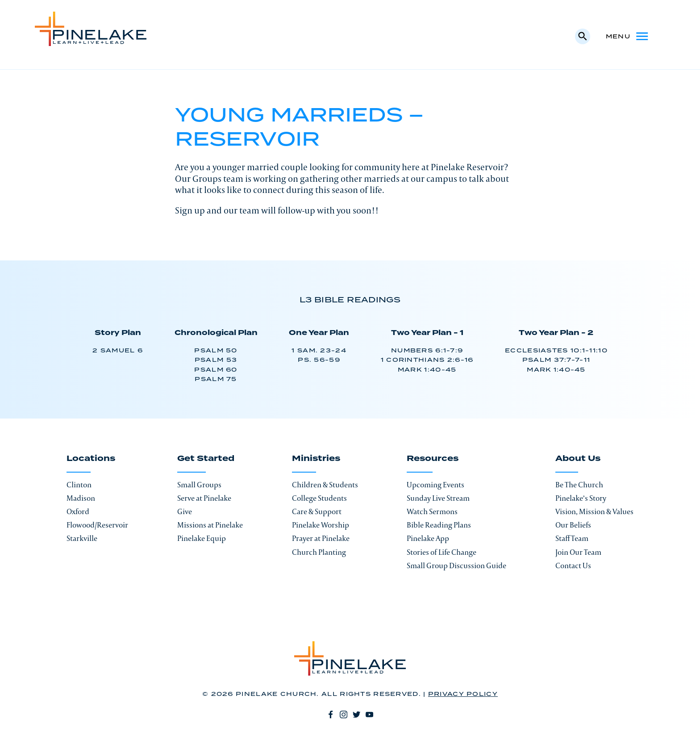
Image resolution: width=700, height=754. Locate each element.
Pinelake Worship (321, 525)
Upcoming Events (435, 485)
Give (185, 511)
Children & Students (325, 485)
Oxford (78, 511)
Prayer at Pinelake (321, 538)
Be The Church (579, 485)
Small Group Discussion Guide (456, 565)
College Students (319, 498)
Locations (91, 459)
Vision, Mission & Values (594, 511)
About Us (578, 459)
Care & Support (317, 511)
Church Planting (319, 552)
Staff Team (572, 538)
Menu (628, 36)
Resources (433, 459)
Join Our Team (578, 552)
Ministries (316, 459)
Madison (81, 498)
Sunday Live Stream (438, 498)
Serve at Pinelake (204, 498)
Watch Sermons (432, 511)
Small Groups (199, 485)
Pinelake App (428, 538)
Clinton (79, 485)
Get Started (206, 459)
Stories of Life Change (442, 552)
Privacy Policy (463, 694)
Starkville (82, 538)
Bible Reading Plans (439, 525)
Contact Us (573, 565)
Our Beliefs (573, 525)
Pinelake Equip (202, 538)
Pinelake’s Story (581, 498)
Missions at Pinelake (210, 525)
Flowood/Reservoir (97, 525)
